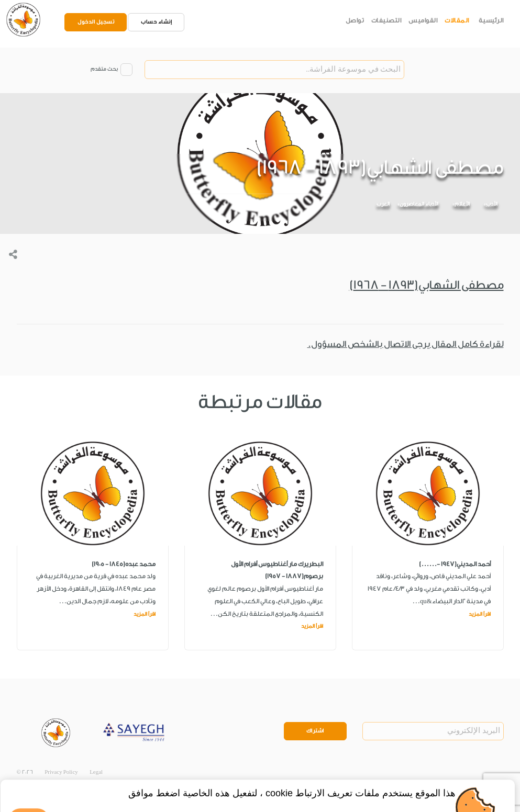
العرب (383, 204)
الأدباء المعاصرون (419, 204)
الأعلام (462, 204)
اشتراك (315, 731)
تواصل (355, 20)
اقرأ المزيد (480, 614)
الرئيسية (491, 20)
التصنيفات (386, 20)
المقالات (457, 20)
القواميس (423, 20)
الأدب (492, 204)
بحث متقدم (104, 69)
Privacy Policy (61, 772)
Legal (96, 772)
